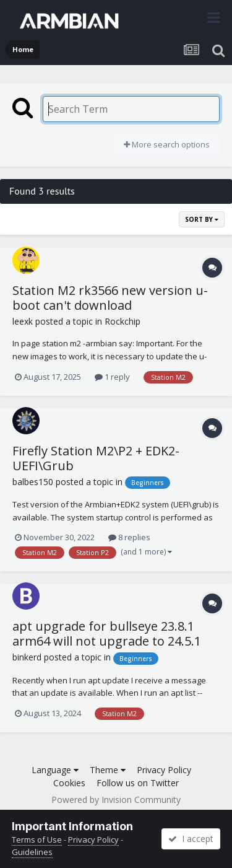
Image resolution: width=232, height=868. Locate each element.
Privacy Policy (164, 770)
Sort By (202, 219)
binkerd (27, 657)
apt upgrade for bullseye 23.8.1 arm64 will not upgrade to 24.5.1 (107, 633)
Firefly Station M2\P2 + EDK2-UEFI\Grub (96, 458)
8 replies (129, 537)
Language (55, 770)
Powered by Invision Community (116, 800)
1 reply (112, 377)
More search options (167, 144)
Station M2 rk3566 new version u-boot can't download (110, 298)
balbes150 (33, 482)
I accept (191, 839)
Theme (108, 770)
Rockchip (122, 321)
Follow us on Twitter (138, 783)
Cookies (69, 783)
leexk (23, 321)
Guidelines (32, 852)
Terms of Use (37, 840)
